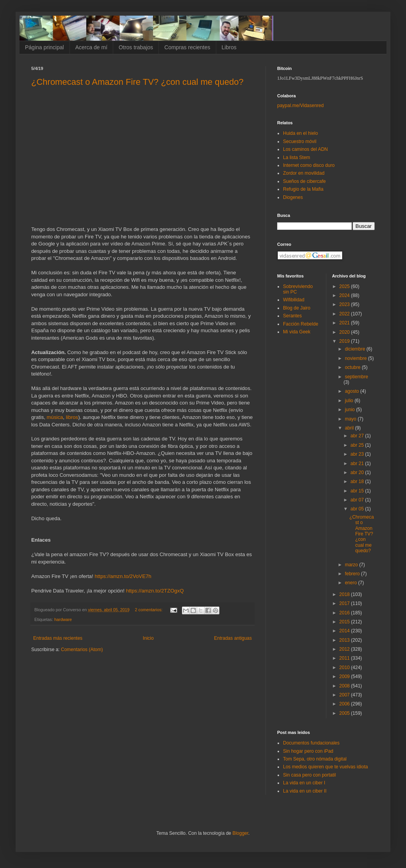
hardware (63, 619)
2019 (345, 341)
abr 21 (358, 464)
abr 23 (358, 454)
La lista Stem (296, 157)
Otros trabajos (136, 47)
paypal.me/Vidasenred (300, 106)
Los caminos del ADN (305, 149)
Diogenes (293, 197)
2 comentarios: (150, 610)
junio (350, 410)
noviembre (356, 358)
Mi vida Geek (297, 332)
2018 (345, 594)
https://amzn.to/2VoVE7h (123, 576)
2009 (345, 677)
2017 (345, 603)
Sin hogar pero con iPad (308, 751)
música (55, 417)
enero (351, 583)
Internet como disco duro (309, 165)
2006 (345, 704)
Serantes (292, 316)
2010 (345, 668)
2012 (345, 649)
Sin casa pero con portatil (309, 775)
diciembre (355, 349)
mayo (351, 419)
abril (350, 428)
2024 (345, 295)
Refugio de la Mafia (303, 189)
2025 (345, 286)
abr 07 (358, 500)
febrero (353, 574)
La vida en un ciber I (304, 783)
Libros (229, 47)
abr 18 (358, 481)
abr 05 (358, 509)
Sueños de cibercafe (304, 181)
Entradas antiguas (233, 638)
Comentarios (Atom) (82, 650)
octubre (353, 367)
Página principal (45, 47)
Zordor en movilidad (304, 173)
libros (72, 417)
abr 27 (358, 436)
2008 (345, 686)
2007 (345, 695)
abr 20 (358, 472)
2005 (345, 713)
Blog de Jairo (297, 308)
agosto (352, 391)
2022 (345, 314)
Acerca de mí (91, 47)
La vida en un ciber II (305, 791)
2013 (345, 640)
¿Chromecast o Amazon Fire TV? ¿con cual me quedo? (137, 82)
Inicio (148, 638)
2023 (345, 304)
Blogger (240, 833)
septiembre (356, 377)
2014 (345, 631)
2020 (345, 332)
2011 (345, 658)
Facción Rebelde (301, 324)
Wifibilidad (294, 300)
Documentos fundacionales (311, 743)
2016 (345, 613)
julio (350, 401)
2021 (345, 323)
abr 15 (358, 491)
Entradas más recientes (58, 638)
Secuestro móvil (300, 141)
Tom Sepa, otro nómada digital (315, 759)
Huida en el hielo (300, 133)
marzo (352, 565)
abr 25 (358, 445)
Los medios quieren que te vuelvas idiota (325, 767)
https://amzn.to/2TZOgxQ (155, 591)
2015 (345, 622)
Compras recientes (187, 47)
